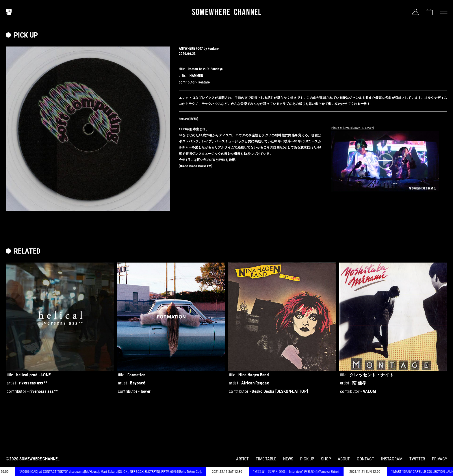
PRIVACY (440, 459)
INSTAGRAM (392, 459)
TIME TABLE (266, 459)
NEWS (288, 459)
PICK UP (307, 459)
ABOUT (344, 459)
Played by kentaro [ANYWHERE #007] (353, 128)
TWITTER (417, 459)
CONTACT (365, 459)
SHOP (326, 459)
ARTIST (242, 459)
